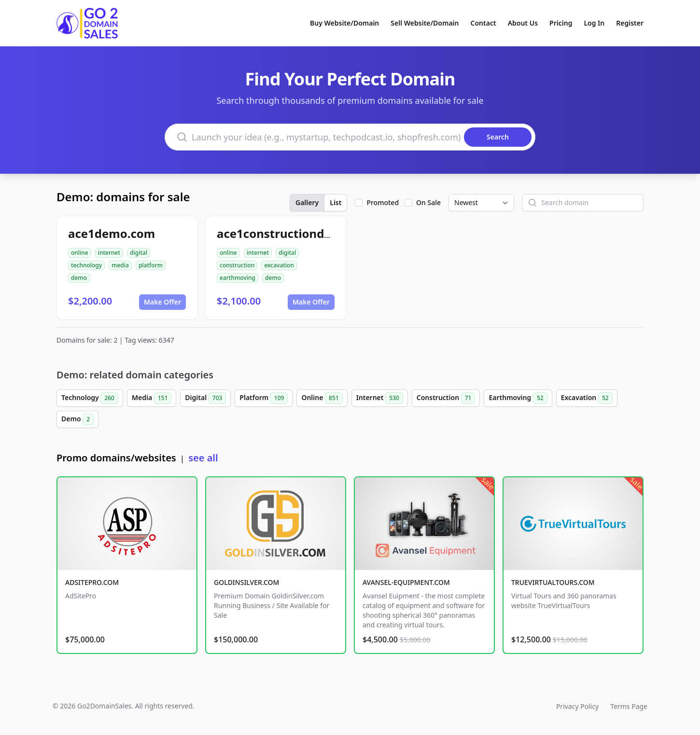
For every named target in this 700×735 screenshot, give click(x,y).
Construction (446, 398)
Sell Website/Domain (425, 23)
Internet (380, 398)
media (120, 265)
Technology (90, 398)
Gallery (307, 202)
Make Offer (162, 302)
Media (152, 398)
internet (109, 253)
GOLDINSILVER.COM (246, 582)
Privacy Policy (577, 706)
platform (151, 265)
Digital (205, 398)
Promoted (383, 202)
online (80, 253)
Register (630, 23)
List (336, 202)
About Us (523, 23)
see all (203, 458)
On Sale (428, 202)
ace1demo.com (112, 233)
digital (139, 253)
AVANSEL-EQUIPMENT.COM (406, 582)
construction (237, 265)
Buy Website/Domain (344, 23)
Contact (483, 23)
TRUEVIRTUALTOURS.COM (553, 582)
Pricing (561, 23)
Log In (594, 23)
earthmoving (238, 278)
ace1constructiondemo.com (297, 233)
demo (79, 278)
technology (86, 265)
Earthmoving (518, 398)
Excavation (587, 398)
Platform (264, 398)
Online (322, 398)
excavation (279, 265)
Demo (77, 419)
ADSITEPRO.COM (92, 582)
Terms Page (629, 706)
